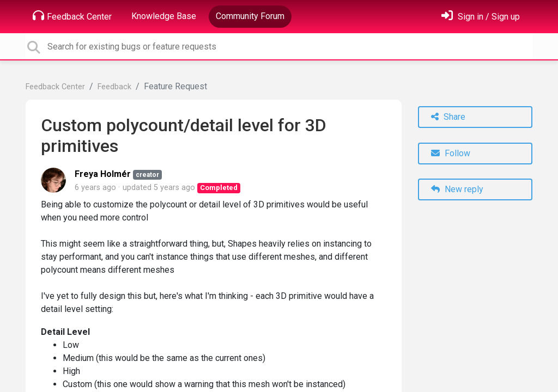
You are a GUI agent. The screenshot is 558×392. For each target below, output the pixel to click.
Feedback (114, 87)
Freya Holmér (103, 174)
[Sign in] (481, 17)
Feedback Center (72, 16)
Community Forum (250, 16)
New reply (457, 189)
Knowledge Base (164, 16)
